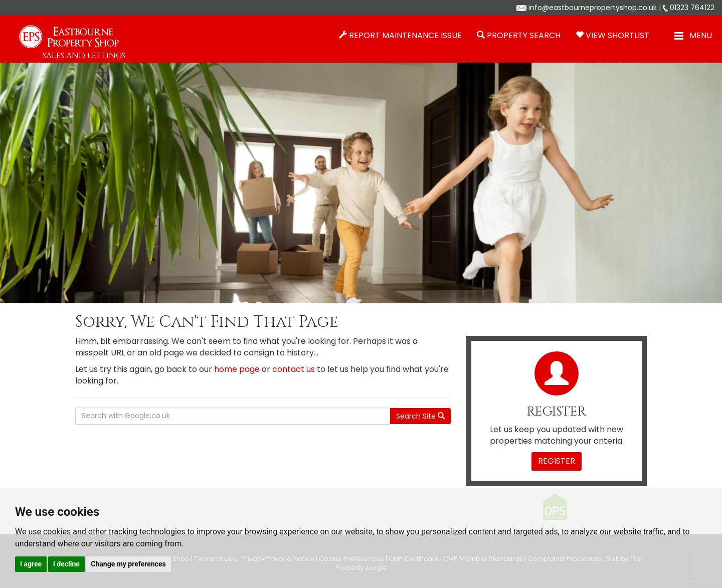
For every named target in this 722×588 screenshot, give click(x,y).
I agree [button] (31, 564)
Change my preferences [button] (128, 564)
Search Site (420, 416)
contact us (294, 369)
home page (237, 369)
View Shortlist (617, 35)
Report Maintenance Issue (405, 35)
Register (557, 461)
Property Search (524, 35)
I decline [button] (66, 564)
